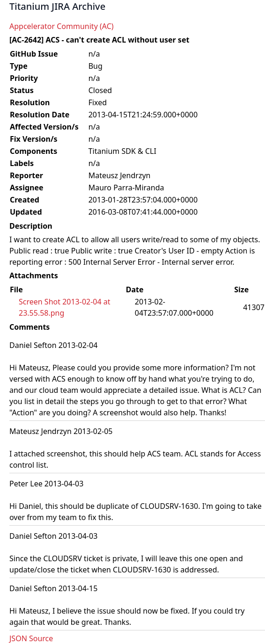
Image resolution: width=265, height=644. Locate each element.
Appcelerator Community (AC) (62, 26)
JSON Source (31, 638)
